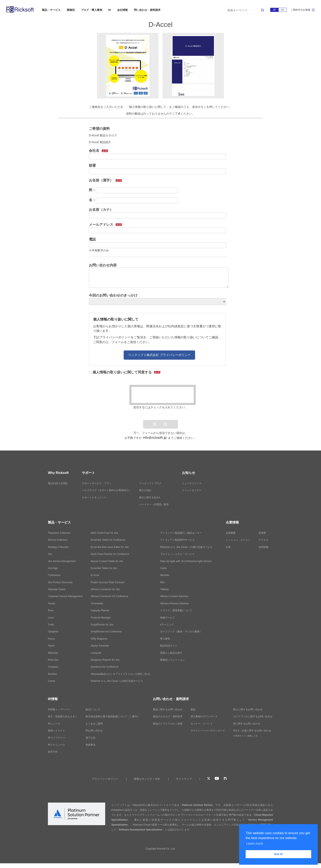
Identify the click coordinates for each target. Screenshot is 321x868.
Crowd (51, 681)
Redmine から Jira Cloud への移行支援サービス (117, 681)
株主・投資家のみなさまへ (63, 716)
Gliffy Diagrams (99, 639)
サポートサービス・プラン (97, 483)
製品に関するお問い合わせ (168, 709)
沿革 (228, 547)
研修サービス (167, 618)
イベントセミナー (192, 490)
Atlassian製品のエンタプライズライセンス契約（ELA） (121, 674)
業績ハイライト (57, 731)
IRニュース (54, 724)
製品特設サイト (169, 646)
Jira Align (53, 568)
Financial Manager (101, 618)
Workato (165, 575)
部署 (92, 166)
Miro (162, 582)
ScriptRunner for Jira (102, 625)
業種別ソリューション (172, 660)
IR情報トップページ (59, 709)
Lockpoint (96, 653)
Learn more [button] (255, 843)
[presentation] (163, 395)
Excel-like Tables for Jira (104, 568)
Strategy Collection (58, 547)
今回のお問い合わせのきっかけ (113, 295)
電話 (92, 239)
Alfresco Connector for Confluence (109, 596)
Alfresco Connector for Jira (105, 589)
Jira (50, 554)
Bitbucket (53, 653)
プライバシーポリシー (105, 779)
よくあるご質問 (94, 724)
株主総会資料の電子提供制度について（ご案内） (113, 716)
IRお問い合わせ (94, 731)
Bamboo (53, 674)
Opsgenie (53, 632)
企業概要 (231, 533)
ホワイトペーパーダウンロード (208, 731)
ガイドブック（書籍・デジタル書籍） (181, 632)
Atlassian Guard (57, 589)
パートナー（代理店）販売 (154, 504)
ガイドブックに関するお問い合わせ (253, 716)
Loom (51, 618)
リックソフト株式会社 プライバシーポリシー (159, 355)
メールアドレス (105, 225)
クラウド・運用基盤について (176, 610)
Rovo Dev (53, 660)
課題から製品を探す (171, 653)
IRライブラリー (57, 738)
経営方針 (53, 752)
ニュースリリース (192, 483)
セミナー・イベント (202, 724)
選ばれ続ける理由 (58, 483)
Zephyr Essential (100, 646)
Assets (52, 603)
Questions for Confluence (105, 667)
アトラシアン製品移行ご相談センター (181, 533)
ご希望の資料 (99, 129)
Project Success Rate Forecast (108, 582)
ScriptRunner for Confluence (106, 632)
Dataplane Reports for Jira (105, 660)
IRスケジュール (57, 745)
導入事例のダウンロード (204, 716)
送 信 (160, 424)
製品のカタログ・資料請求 (168, 716)
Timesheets (97, 603)
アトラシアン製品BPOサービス (177, 540)
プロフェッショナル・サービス (177, 554)
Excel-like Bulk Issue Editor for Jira (110, 547)
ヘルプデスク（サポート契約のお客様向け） (106, 490)
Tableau (164, 589)
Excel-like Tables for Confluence (108, 540)
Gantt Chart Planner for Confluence (110, 554)
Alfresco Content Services (174, 596)
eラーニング (167, 625)
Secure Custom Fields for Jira (107, 561)
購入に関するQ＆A (150, 497)
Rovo (51, 610)
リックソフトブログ (150, 483)
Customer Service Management (65, 596)
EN (283, 10)
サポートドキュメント (94, 497)
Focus (51, 639)
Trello (51, 625)
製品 (193, 709)
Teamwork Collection (59, 533)
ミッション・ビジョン (238, 540)
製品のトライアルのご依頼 (168, 724)
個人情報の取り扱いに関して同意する (125, 372)
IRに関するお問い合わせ (247, 724)
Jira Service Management (62, 561)
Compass (53, 667)
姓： (92, 190)
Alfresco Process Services (174, 603)
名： (92, 200)
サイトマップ (184, 779)
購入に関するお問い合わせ (248, 709)
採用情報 (263, 547)
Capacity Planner (100, 610)
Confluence (54, 575)
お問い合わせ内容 (103, 265)
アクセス (263, 540)
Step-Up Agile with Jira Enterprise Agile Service (186, 561)
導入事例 (165, 639)
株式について (93, 709)
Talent (51, 646)
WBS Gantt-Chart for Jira (104, 533)
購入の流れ (145, 490)
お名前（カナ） (101, 210)
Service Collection (58, 540)
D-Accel (95, 575)
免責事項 (90, 745)
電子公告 (90, 738)
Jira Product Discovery (60, 582)
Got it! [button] (278, 854)
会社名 (98, 151)
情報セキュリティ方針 (147, 779)
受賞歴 (262, 533)
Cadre (163, 568)
